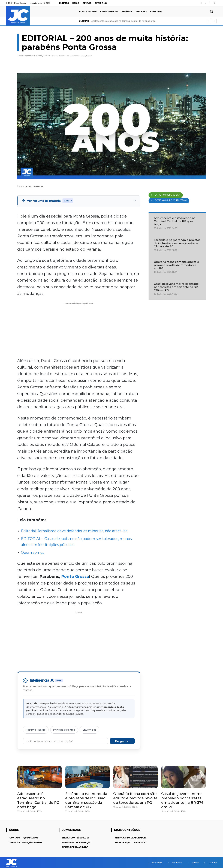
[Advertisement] (79, 330)
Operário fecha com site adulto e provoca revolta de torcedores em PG (176, 265)
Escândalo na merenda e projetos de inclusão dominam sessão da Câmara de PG (177, 243)
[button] (212, 11)
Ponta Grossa (75, 576)
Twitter (195, 862)
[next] (214, 21)
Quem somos (33, 552)
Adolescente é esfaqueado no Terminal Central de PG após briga (123, 21)
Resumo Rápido (36, 730)
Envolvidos (90, 730)
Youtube (213, 862)
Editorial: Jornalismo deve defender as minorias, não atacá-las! (75, 531)
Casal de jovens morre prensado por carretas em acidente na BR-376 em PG (176, 287)
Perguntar (122, 741)
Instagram (177, 862)
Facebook (157, 862)
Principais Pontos (64, 730)
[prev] (209, 21)
